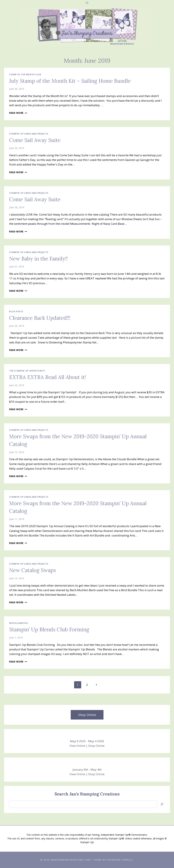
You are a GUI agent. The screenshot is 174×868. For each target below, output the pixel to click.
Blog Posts (16, 311)
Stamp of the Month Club (25, 74)
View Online (77, 746)
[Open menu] (87, 3)
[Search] (162, 804)
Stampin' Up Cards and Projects (29, 134)
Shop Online (96, 746)
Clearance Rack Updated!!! (40, 318)
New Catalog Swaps (33, 570)
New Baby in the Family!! (38, 259)
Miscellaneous (19, 623)
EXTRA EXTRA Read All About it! (48, 377)
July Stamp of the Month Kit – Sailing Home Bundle (70, 81)
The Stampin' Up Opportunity (27, 371)
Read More (18, 113)
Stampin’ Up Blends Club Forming (49, 629)
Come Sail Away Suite (35, 140)
